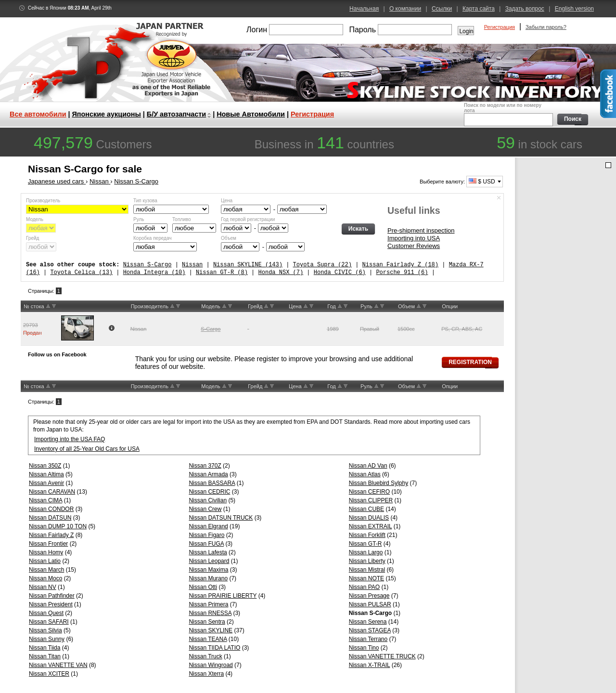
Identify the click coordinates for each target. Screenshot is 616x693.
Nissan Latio (45, 561)
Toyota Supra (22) (322, 265)
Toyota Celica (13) (81, 272)
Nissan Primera (208, 604)
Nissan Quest (46, 613)
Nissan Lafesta (208, 552)
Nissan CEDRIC (209, 492)
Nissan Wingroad (211, 665)
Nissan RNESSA (210, 613)
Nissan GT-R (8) (222, 272)
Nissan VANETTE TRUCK (382, 656)
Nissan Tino (364, 648)
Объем (229, 238)
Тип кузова (145, 201)
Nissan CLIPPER (371, 500)
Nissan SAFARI (49, 622)
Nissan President (51, 604)
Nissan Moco (45, 578)
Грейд (32, 238)
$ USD (482, 182)
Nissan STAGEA (370, 630)
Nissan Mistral (367, 570)
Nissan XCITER (49, 674)
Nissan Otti (203, 587)
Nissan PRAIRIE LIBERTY (223, 596)
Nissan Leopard (209, 561)
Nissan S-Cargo (148, 265)
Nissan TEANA (208, 639)
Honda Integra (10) (154, 272)
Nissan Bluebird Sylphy (379, 483)
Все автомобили (38, 114)
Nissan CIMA (45, 500)
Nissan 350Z (45, 466)
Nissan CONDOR (51, 509)
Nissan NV (43, 587)
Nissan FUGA (206, 544)
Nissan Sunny (47, 639)
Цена (227, 201)
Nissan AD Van (368, 466)
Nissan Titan (45, 656)
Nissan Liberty (367, 561)
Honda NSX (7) (281, 272)
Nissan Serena (368, 622)
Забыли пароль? (546, 27)
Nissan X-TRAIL (370, 665)
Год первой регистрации (248, 219)
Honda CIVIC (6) (340, 272)
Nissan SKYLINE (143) (248, 265)
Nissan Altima (46, 474)
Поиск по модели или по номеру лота (507, 114)
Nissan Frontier (48, 544)
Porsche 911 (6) (402, 272)
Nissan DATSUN (50, 518)
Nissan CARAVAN (52, 492)
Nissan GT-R (366, 544)
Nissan (192, 265)
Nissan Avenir (46, 483)
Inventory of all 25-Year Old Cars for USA (87, 449)
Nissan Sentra (207, 622)
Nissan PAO (364, 587)
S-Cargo (211, 329)
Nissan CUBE (366, 509)
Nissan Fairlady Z (51, 535)
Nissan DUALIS (369, 518)
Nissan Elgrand (208, 526)
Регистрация (500, 27)
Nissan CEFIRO (369, 492)
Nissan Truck (205, 656)
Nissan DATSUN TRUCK (221, 518)
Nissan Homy (46, 552)
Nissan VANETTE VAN (58, 665)
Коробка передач (152, 238)
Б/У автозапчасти (176, 114)
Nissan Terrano (368, 639)
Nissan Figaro (206, 535)
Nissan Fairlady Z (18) (400, 265)
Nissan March (46, 570)
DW (54, 306)
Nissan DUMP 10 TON (58, 526)
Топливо (182, 219)
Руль (139, 219)
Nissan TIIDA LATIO (214, 648)
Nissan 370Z (205, 466)
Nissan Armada (208, 474)
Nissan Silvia (45, 630)
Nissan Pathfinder (52, 596)
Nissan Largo (366, 552)
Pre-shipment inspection (421, 230)
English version (574, 9)
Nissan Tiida (45, 648)
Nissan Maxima (208, 570)
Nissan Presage (369, 596)
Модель (35, 219)
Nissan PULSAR (370, 604)
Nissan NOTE (366, 578)
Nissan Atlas (365, 474)
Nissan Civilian (208, 500)
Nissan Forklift (367, 535)
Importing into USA (414, 238)
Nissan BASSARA (212, 483)
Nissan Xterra (206, 674)
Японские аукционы (107, 114)
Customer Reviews (414, 246)
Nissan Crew (205, 509)
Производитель (43, 201)
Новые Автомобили (251, 114)
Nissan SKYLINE (211, 630)
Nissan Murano (208, 578)
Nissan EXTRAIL (371, 526)
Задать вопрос (525, 9)
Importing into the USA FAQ (70, 439)
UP (48, 306)
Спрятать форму (499, 198)
